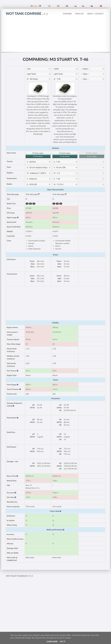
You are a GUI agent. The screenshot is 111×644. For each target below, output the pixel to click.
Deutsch (43, 6)
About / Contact (95, 14)
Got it (63, 642)
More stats (30, 557)
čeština (86, 6)
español (61, 6)
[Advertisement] (56, 35)
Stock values (38, 153)
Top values (38, 156)
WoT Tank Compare (27, 13)
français (52, 6)
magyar (70, 6)
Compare (67, 14)
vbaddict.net (12, 560)
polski (78, 6)
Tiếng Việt (104, 6)
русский (95, 6)
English (34, 6)
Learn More (52, 642)
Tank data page (33, 194)
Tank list (79, 14)
